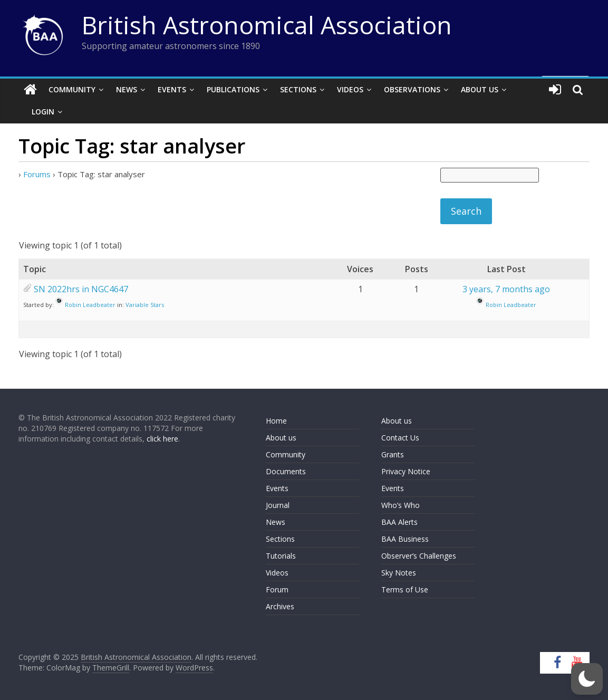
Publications (233, 89)
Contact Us (400, 438)
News (127, 89)
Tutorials (281, 556)
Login (43, 112)
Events (172, 89)
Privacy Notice (406, 471)
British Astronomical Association (267, 25)
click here (162, 439)
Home (276, 421)
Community (72, 89)
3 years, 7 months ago (506, 289)
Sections (298, 89)
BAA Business (405, 539)
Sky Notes (399, 573)
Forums (37, 174)
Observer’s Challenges (419, 556)
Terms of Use (405, 589)
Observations (412, 89)
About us (281, 438)
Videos (350, 89)
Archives (280, 606)
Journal (278, 505)
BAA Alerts (399, 522)
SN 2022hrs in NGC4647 (81, 289)
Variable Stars (145, 305)
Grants (393, 454)
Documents (286, 471)
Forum (277, 589)
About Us (480, 89)
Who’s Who (400, 505)
